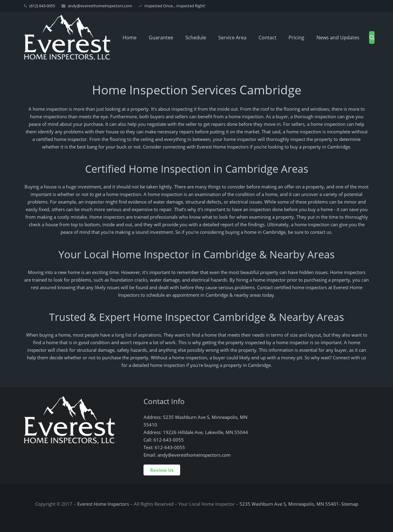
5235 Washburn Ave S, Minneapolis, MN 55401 (289, 504)
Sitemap (350, 504)
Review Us (162, 470)
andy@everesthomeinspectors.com (100, 6)
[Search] (372, 38)
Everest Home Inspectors (103, 504)
